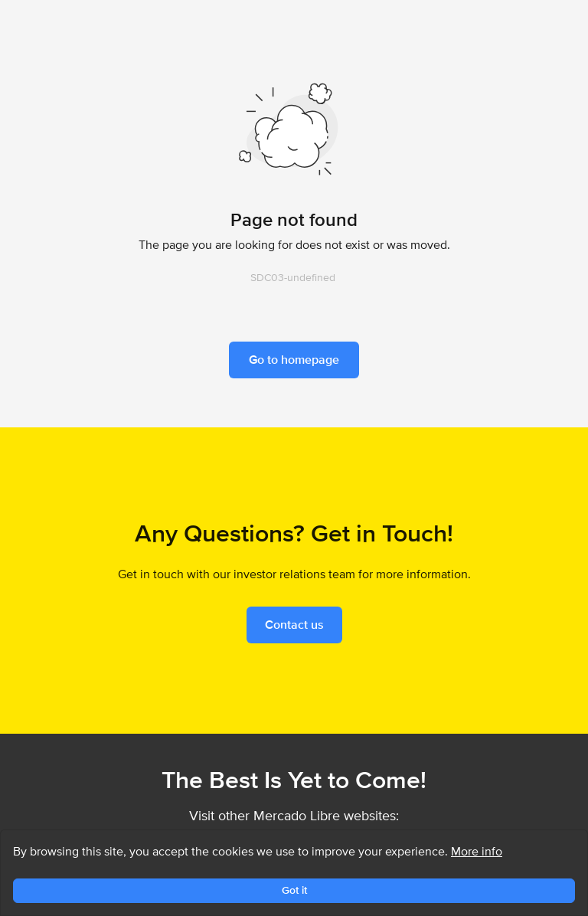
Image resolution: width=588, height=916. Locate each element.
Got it (294, 890)
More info (477, 851)
